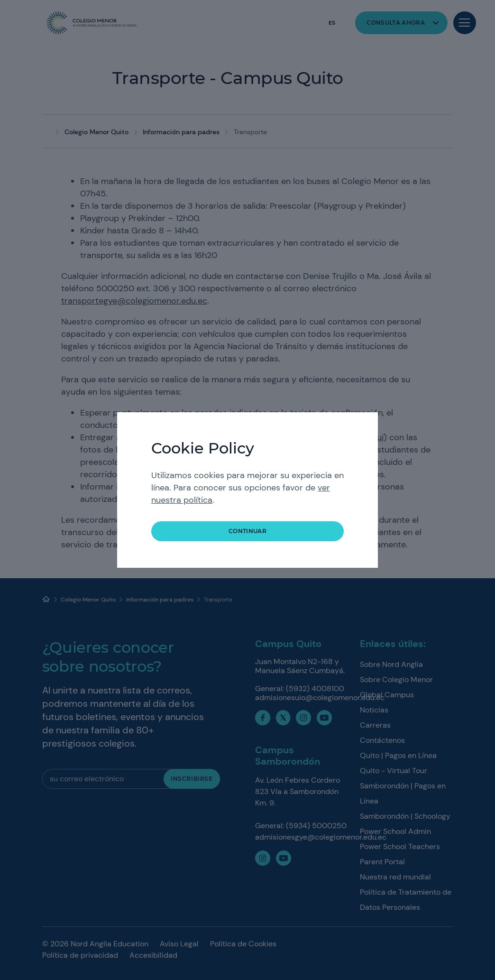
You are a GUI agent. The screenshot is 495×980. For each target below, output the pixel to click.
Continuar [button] (247, 531)
